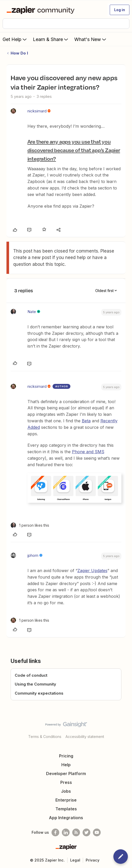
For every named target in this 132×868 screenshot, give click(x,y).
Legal (75, 860)
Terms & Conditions (45, 737)
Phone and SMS (88, 452)
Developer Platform (66, 774)
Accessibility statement (85, 737)
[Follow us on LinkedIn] (66, 832)
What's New (91, 39)
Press (66, 782)
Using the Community (35, 684)
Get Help (15, 39)
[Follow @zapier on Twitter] (86, 832)
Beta (86, 421)
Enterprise (66, 800)
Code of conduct (31, 675)
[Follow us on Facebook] (55, 832)
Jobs (66, 791)
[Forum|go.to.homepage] (42, 10)
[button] (120, 10)
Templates (66, 809)
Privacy (93, 860)
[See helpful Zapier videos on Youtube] (97, 832)
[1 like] (30, 525)
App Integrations (66, 818)
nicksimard (37, 111)
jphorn (33, 555)
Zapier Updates (92, 571)
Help (66, 765)
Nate (32, 312)
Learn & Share (51, 39)
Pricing (66, 756)
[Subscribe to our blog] (76, 832)
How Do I (19, 53)
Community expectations (39, 693)
